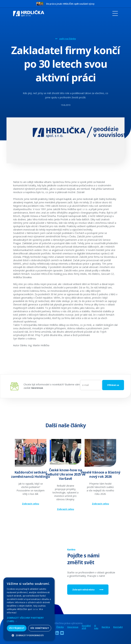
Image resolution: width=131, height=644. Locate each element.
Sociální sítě (86, 627)
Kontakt (118, 627)
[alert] (29, 609)
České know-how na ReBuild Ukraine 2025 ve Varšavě (65, 474)
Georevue (73, 627)
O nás (96, 627)
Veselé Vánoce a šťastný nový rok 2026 (100, 474)
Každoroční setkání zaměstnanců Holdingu (31, 474)
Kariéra (106, 627)
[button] (29, 619)
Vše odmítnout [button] (40, 628)
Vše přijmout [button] (17, 628)
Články (60, 627)
